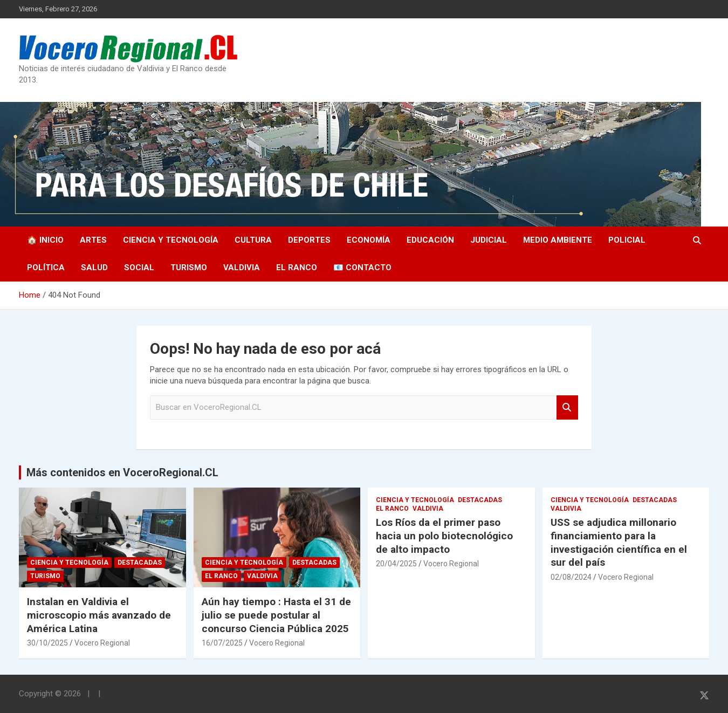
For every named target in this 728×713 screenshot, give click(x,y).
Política (46, 268)
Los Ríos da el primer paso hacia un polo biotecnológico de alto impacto (444, 536)
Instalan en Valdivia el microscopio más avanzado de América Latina (99, 615)
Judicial (489, 240)
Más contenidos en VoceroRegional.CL (122, 472)
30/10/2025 (47, 643)
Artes (93, 240)
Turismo (189, 268)
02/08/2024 (571, 577)
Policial (627, 240)
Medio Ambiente (558, 240)
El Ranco (297, 268)
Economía (369, 240)
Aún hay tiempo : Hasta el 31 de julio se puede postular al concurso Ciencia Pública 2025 (276, 615)
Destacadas (140, 563)
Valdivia (242, 268)
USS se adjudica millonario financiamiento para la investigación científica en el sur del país (619, 542)
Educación (430, 240)
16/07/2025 (222, 643)
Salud (94, 268)
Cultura (253, 240)
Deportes (309, 240)
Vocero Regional (102, 643)
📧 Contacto (362, 268)
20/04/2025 (396, 564)
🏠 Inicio (45, 240)
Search (567, 407)
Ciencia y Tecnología (171, 240)
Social (139, 268)
